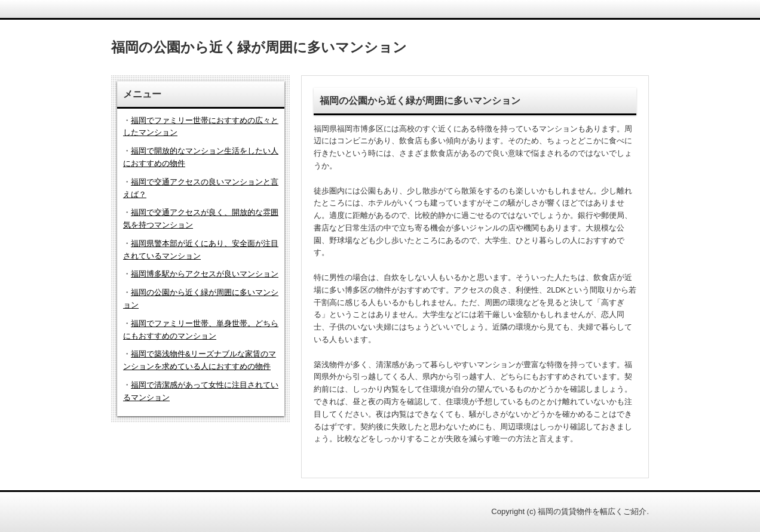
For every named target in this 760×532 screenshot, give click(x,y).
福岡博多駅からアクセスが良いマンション (205, 274)
